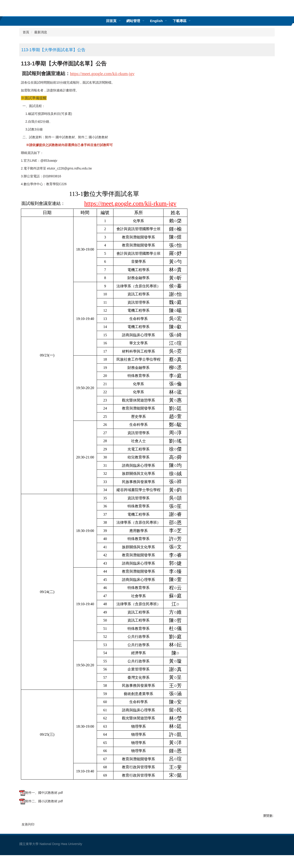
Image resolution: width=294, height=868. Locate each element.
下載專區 (180, 21)
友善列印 (28, 824)
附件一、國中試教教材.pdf (41, 793)
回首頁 (111, 21)
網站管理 (133, 21)
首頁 (26, 32)
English (156, 21)
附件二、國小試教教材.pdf (41, 801)
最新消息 (41, 32)
